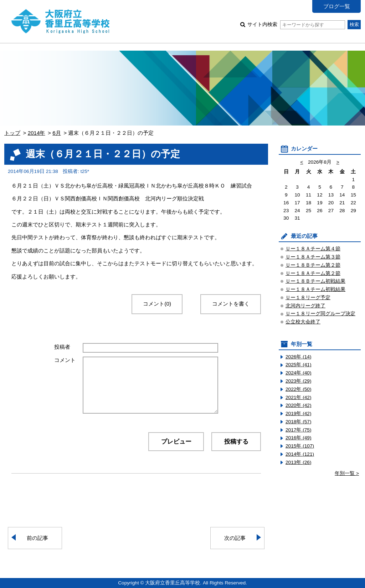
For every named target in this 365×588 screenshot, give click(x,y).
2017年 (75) (299, 430)
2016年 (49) (299, 438)
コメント (65, 360)
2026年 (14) (299, 357)
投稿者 (62, 347)
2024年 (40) (299, 373)
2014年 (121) (300, 454)
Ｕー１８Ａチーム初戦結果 (315, 289)
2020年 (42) (299, 405)
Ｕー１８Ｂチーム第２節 (313, 265)
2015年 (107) (300, 446)
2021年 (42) (299, 397)
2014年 (37, 133)
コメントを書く (231, 304)
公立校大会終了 (303, 322)
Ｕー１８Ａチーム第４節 (313, 249)
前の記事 (37, 538)
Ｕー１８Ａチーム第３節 (313, 257)
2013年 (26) (299, 462)
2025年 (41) (299, 365)
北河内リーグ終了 (305, 306)
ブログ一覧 (337, 6)
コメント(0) (157, 304)
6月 (56, 133)
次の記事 (235, 538)
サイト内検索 (296, 24)
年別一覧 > (347, 473)
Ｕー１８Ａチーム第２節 (313, 273)
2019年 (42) (299, 413)
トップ (12, 133)
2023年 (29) (299, 381)
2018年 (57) (299, 422)
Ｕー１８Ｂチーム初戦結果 (315, 281)
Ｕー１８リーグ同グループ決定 (320, 314)
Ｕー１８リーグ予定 (308, 298)
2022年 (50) (299, 389)
